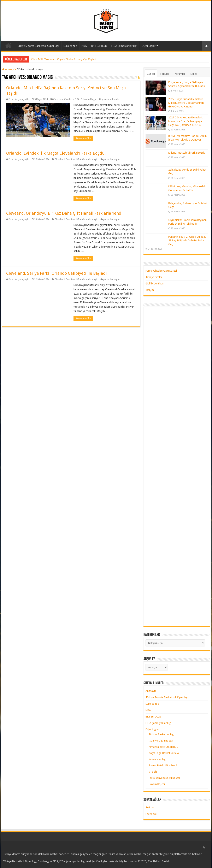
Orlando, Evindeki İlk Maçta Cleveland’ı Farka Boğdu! (56, 153)
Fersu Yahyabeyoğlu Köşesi (161, 271)
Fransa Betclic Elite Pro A (163, 765)
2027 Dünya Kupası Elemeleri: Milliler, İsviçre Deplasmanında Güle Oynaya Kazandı (186, 103)
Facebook (151, 814)
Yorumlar (180, 74)
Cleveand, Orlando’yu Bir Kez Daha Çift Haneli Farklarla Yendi (64, 213)
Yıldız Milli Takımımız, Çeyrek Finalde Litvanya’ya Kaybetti (64, 59)
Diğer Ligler (149, 46)
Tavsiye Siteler (154, 277)
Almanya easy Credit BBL (163, 747)
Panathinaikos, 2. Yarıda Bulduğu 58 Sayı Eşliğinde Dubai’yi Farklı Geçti (187, 240)
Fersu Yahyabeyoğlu (19, 99)
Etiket (194, 74)
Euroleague (70, 46)
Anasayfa (8, 45)
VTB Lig (153, 772)
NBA (84, 46)
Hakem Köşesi (157, 784)
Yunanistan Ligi (157, 759)
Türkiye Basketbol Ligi (161, 734)
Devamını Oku (83, 138)
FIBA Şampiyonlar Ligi (124, 46)
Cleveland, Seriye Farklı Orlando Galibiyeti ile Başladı (57, 273)
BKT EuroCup (99, 46)
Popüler (165, 74)
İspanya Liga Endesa (161, 741)
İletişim (150, 290)
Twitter (150, 807)
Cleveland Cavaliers (63, 99)
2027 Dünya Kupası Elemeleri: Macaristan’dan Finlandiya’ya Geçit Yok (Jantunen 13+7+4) (185, 121)
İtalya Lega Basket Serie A (164, 753)
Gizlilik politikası (155, 284)
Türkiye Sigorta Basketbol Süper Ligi (38, 46)
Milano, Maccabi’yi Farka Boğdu (187, 153)
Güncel (151, 74)
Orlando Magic (89, 99)
